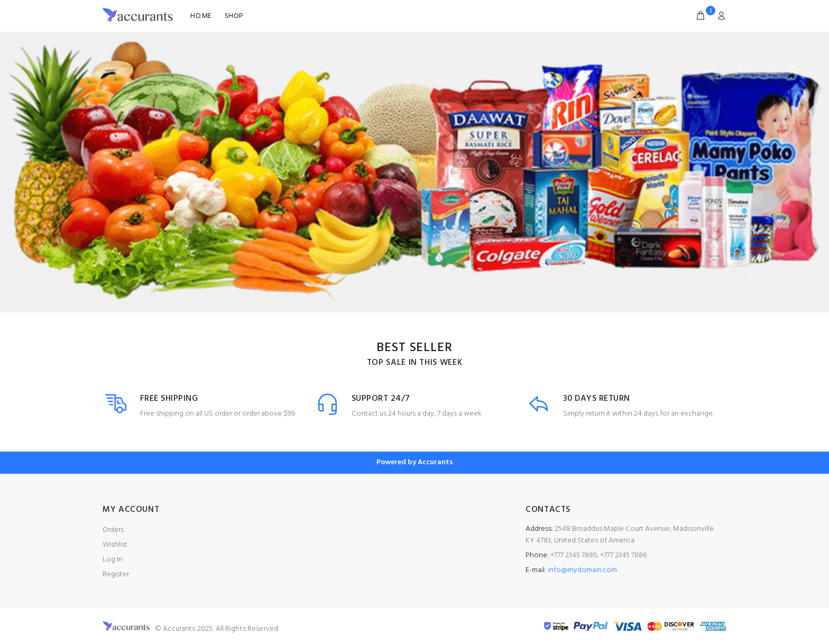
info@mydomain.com (582, 570)
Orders (113, 530)
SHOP (234, 16)
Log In (113, 560)
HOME (201, 16)
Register (116, 574)
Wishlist (115, 545)
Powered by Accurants (415, 462)
